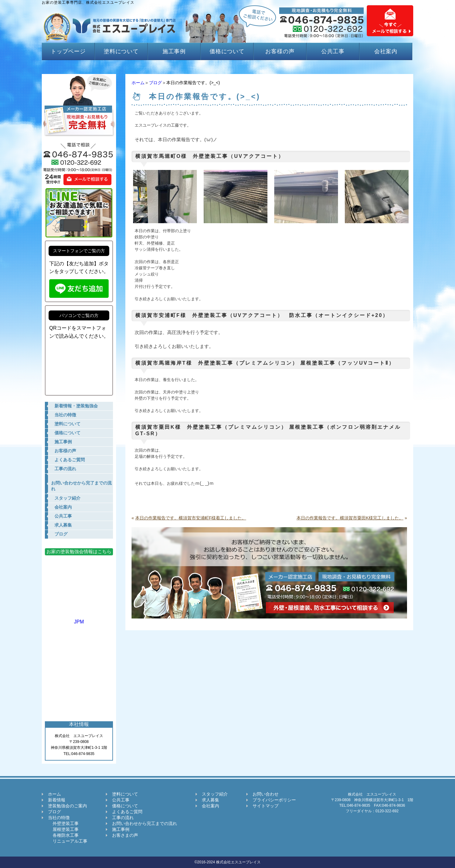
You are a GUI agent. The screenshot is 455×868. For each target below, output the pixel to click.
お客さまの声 (125, 835)
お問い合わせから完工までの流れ (145, 823)
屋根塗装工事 (63, 829)
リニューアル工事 (68, 841)
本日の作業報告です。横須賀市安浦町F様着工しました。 (191, 518)
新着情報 (57, 800)
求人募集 (210, 800)
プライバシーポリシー (274, 800)
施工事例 (174, 51)
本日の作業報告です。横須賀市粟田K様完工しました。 (350, 518)
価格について (227, 51)
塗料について (121, 51)
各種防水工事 (63, 835)
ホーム (138, 83)
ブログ (155, 83)
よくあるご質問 (127, 812)
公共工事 (333, 51)
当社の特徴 (59, 818)
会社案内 (386, 51)
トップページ (68, 51)
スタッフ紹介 (215, 794)
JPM (79, 619)
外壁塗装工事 (63, 823)
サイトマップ (266, 806)
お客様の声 (280, 51)
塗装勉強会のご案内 (67, 806)
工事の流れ (123, 818)
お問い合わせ (266, 794)
